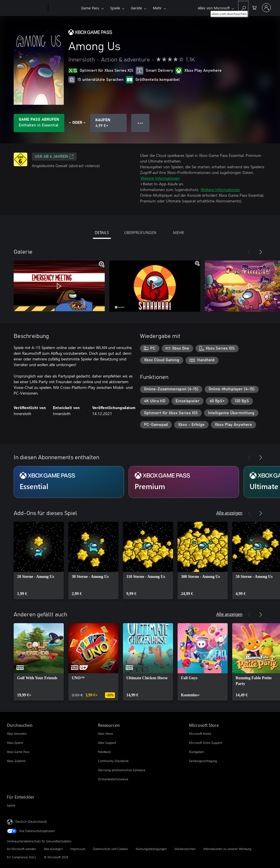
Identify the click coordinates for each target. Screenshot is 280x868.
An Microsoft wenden (21, 849)
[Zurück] (249, 252)
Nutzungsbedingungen (151, 849)
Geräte (136, 8)
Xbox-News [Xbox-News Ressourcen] (106, 733)
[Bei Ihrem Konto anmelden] (266, 8)
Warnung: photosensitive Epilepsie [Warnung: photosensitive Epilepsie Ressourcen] (122, 770)
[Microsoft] (26, 8)
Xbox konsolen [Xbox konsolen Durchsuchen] (17, 733)
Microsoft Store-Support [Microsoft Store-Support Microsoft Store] (206, 743)
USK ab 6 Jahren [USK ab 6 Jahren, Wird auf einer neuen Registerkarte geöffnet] (54, 157)
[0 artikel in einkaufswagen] (254, 7)
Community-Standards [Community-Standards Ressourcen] (113, 761)
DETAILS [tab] (102, 232)
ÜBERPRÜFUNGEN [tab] (140, 232)
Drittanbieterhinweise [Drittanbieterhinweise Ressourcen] (113, 779)
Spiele (115, 8)
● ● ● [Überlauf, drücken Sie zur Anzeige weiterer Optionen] (140, 123)
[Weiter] (261, 252)
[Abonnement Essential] (69, 482)
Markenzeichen (185, 849)
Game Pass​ (90, 8)
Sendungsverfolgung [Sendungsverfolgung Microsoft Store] (203, 761)
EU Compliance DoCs (21, 857)
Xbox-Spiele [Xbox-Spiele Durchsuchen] (15, 743)
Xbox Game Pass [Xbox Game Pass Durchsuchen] (18, 752)
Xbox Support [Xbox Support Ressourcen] (107, 743)
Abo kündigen (53, 849)
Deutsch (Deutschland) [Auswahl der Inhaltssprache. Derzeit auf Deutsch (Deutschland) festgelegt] (31, 821)
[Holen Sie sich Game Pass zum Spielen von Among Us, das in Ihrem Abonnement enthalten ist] (39, 123)
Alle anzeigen (229, 513)
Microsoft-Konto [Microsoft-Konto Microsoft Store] (200, 733)
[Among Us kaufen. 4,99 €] (108, 123)
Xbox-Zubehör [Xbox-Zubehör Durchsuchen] (16, 761)
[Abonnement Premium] (184, 482)
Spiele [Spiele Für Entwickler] (11, 805)
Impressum (78, 849)
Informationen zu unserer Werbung (227, 849)
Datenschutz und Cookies (111, 849)
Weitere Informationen (160, 178)
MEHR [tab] (178, 232)
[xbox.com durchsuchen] (243, 7)
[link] (39, 561)
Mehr (157, 8)
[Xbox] (64, 8)
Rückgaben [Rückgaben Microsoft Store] (196, 752)
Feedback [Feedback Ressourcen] (104, 752)
